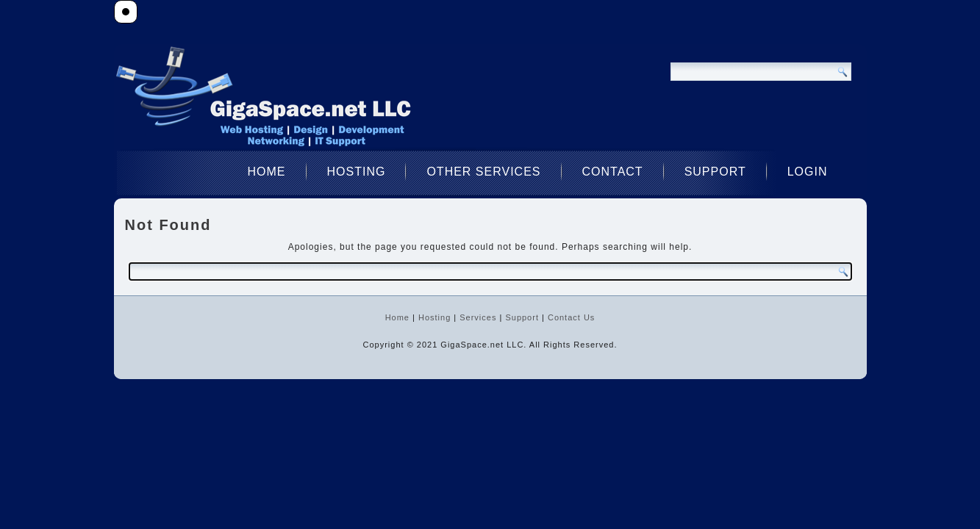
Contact (613, 172)
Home (267, 172)
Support (715, 172)
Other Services (483, 172)
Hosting (357, 172)
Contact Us (571, 317)
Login (808, 172)
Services (478, 317)
